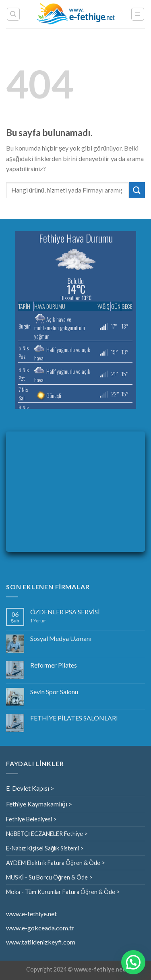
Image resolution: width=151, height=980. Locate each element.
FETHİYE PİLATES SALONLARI (74, 718)
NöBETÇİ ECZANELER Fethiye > (47, 834)
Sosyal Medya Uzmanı (61, 638)
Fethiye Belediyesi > (31, 819)
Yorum (38, 621)
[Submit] (137, 190)
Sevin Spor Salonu (54, 692)
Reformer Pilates (54, 665)
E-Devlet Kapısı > (30, 788)
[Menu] (138, 14)
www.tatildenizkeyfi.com (41, 942)
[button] (133, 962)
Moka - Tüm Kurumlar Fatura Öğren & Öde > (63, 892)
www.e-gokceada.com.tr (40, 928)
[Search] (13, 14)
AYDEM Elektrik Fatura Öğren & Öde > (56, 863)
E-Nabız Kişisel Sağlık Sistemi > (45, 848)
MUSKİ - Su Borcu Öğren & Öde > (49, 877)
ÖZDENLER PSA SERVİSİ (65, 612)
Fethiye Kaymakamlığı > (39, 804)
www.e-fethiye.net (31, 914)
